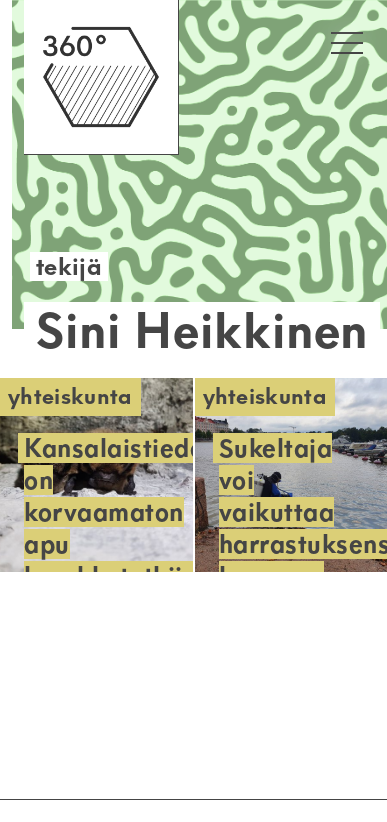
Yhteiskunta (70, 396)
